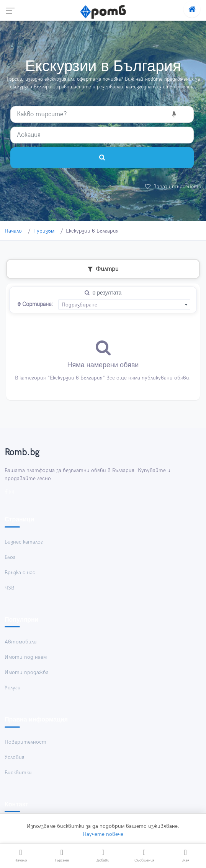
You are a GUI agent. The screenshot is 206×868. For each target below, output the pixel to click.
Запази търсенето (173, 186)
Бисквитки (18, 773)
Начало (13, 231)
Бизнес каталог (24, 542)
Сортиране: (36, 305)
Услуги (13, 688)
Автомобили (21, 642)
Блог (10, 557)
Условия (15, 757)
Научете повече (103, 834)
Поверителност (25, 742)
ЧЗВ (9, 588)
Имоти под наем (26, 657)
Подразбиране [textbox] (79, 305)
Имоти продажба (27, 673)
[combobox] (124, 305)
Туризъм (44, 231)
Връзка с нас (20, 572)
